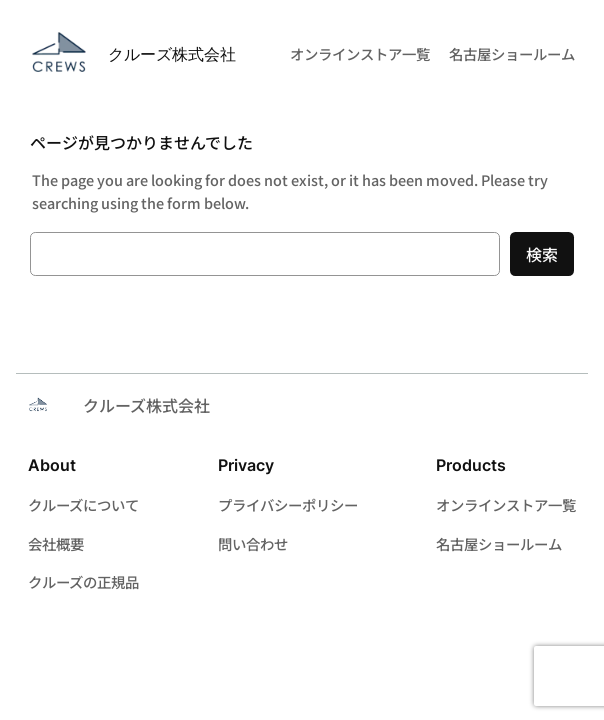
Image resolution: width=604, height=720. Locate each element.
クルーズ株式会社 (172, 54)
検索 (542, 254)
